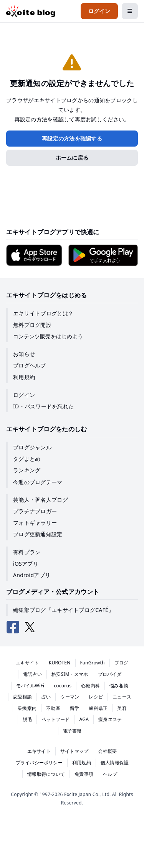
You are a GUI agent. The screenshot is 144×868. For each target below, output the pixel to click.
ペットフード (55, 719)
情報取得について (46, 774)
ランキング (27, 470)
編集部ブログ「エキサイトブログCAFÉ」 (63, 610)
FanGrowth (93, 663)
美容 (122, 708)
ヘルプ (110, 774)
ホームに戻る (72, 157)
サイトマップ (74, 751)
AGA (84, 719)
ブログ (122, 663)
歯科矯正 (98, 708)
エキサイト (27, 663)
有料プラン (27, 552)
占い (46, 697)
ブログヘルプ (30, 365)
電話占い (32, 674)
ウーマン (70, 697)
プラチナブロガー (35, 511)
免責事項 (84, 774)
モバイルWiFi (30, 686)
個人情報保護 (115, 763)
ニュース (122, 697)
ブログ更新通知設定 (38, 534)
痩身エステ (110, 719)
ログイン (24, 395)
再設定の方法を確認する (72, 138)
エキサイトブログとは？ (43, 313)
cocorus (63, 686)
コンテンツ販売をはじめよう (48, 336)
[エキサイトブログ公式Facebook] (13, 627)
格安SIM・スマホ (70, 674)
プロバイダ (110, 674)
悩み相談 (119, 686)
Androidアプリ (32, 575)
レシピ (96, 697)
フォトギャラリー (35, 523)
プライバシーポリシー (39, 763)
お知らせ (24, 354)
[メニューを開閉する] (130, 11)
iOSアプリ (26, 564)
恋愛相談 (22, 697)
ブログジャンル (32, 447)
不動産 (53, 708)
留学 (74, 708)
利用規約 (24, 377)
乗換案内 (27, 708)
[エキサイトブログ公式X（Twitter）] (30, 627)
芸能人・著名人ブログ (41, 500)
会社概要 (107, 751)
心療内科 (90, 686)
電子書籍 (72, 731)
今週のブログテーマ (38, 482)
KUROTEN (60, 663)
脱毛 (27, 719)
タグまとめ (27, 459)
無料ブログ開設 (32, 325)
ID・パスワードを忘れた (43, 406)
